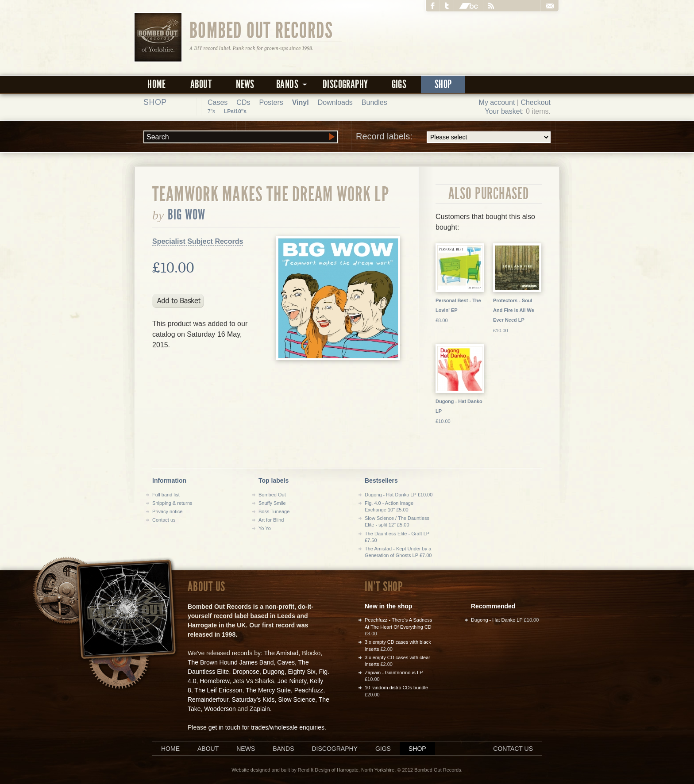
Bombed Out (272, 495)
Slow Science (297, 699)
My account (497, 102)
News (245, 84)
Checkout (536, 102)
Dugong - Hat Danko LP (497, 620)
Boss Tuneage (274, 511)
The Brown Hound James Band (231, 662)
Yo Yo (265, 528)
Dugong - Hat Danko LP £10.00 (399, 495)
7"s (211, 111)
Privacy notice (167, 511)
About (201, 84)
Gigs (399, 84)
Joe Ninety (292, 681)
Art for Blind (271, 520)
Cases (218, 102)
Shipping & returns (172, 503)
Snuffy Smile (272, 503)
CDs (243, 102)
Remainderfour (208, 699)
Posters (271, 102)
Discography (345, 84)
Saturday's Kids (253, 699)
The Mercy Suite (268, 690)
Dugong (274, 672)
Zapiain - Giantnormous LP (394, 673)
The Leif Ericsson (218, 690)
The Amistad (281, 653)
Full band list (166, 495)
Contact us (164, 520)
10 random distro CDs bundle (396, 688)
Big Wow (187, 215)
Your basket (503, 111)
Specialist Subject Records (198, 241)
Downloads (335, 102)
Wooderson (220, 709)
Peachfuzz (309, 690)
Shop (443, 84)
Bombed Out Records (261, 30)
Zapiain (260, 709)
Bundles (374, 102)
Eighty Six (301, 672)
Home (157, 84)
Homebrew (214, 681)
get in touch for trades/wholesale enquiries (266, 727)
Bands (283, 749)
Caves (286, 662)
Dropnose (246, 672)
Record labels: (453, 137)
